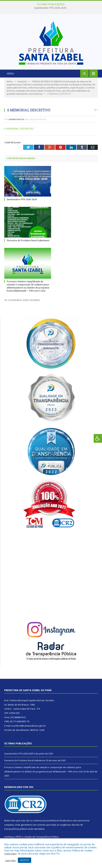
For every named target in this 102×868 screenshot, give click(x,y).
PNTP (19, 837)
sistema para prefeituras (46, 820)
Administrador (16, 119)
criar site (25, 820)
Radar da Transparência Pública (42, 837)
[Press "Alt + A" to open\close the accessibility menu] (98, 438)
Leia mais (10, 853)
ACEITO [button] (25, 860)
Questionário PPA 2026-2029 (50, 8)
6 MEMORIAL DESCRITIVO (19, 129)
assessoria (84, 820)
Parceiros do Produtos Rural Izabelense (28, 240)
